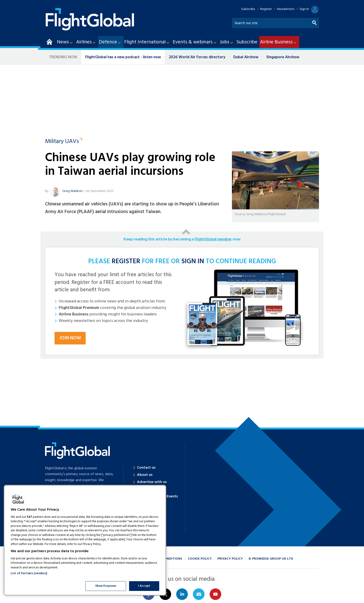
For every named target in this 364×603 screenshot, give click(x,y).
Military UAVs (62, 142)
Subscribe (248, 9)
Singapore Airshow (283, 57)
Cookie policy (200, 559)
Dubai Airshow (246, 57)
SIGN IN (193, 262)
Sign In (304, 9)
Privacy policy (230, 559)
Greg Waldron (73, 191)
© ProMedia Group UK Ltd (271, 559)
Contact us (146, 468)
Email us (199, 594)
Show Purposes (106, 586)
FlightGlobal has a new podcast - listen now (123, 57)
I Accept (144, 586)
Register (266, 9)
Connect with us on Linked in (182, 594)
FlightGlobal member (213, 239)
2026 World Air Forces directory (197, 57)
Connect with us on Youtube (215, 594)
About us (145, 475)
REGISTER (126, 262)
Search (315, 22)
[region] (85, 540)
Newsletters (286, 9)
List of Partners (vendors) (29, 573)
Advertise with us (152, 482)
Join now (70, 338)
